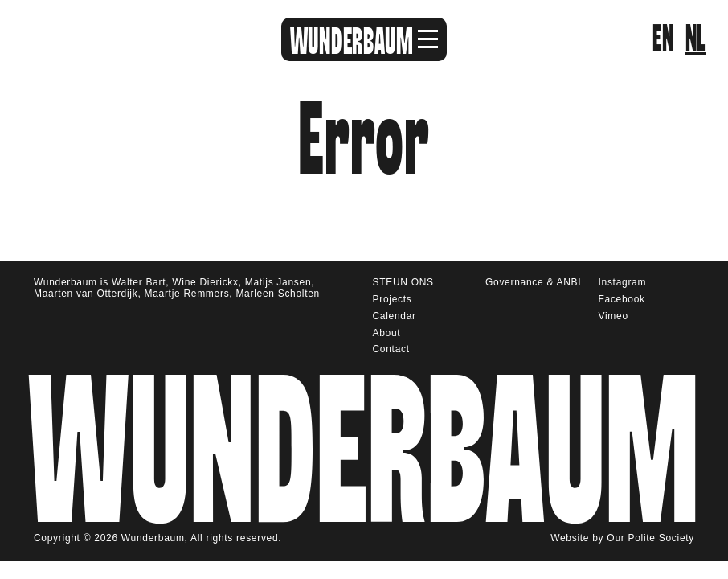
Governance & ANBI (533, 282)
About (387, 333)
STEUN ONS (403, 282)
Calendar (395, 316)
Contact (391, 349)
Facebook (622, 299)
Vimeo (613, 316)
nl (695, 39)
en (663, 39)
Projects (393, 299)
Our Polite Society (650, 536)
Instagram (623, 282)
